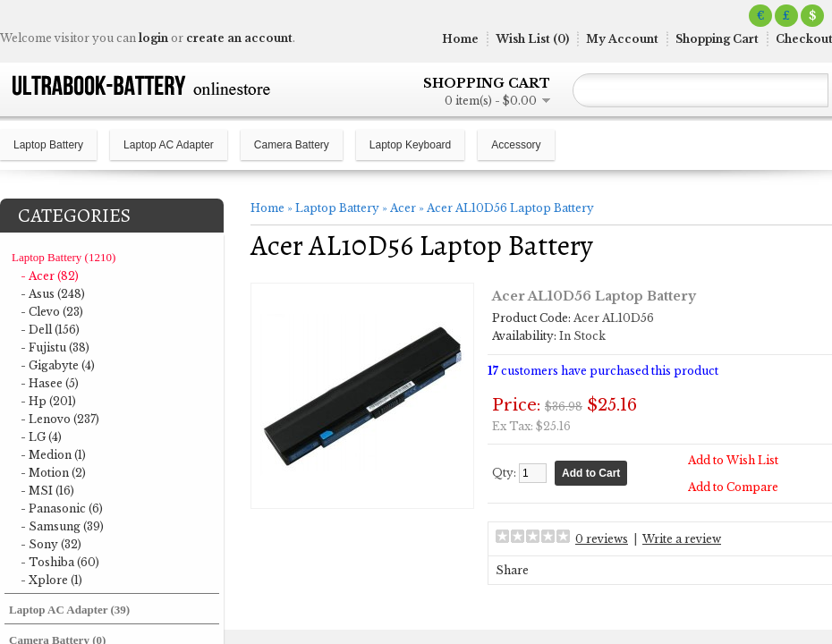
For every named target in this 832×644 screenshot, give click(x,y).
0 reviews (602, 539)
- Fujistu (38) (55, 347)
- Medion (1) (53, 455)
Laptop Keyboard (410, 145)
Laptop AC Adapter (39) (69, 610)
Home (460, 39)
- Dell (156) (50, 330)
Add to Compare (733, 487)
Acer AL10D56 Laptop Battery (510, 208)
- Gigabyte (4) (58, 365)
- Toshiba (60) (60, 562)
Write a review (682, 539)
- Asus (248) (53, 294)
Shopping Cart (717, 39)
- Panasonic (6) (62, 508)
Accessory (516, 145)
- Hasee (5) (50, 383)
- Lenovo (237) (60, 419)
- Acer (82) (50, 276)
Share (512, 570)
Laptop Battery (48, 145)
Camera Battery (292, 145)
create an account (239, 38)
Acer (403, 208)
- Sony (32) (51, 544)
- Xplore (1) (51, 580)
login (153, 38)
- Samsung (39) (62, 526)
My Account (622, 39)
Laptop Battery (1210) (64, 257)
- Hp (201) (48, 401)
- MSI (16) (47, 491)
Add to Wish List (733, 460)
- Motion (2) (53, 473)
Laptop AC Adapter (169, 145)
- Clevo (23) (52, 312)
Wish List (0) (532, 39)
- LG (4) (41, 437)
